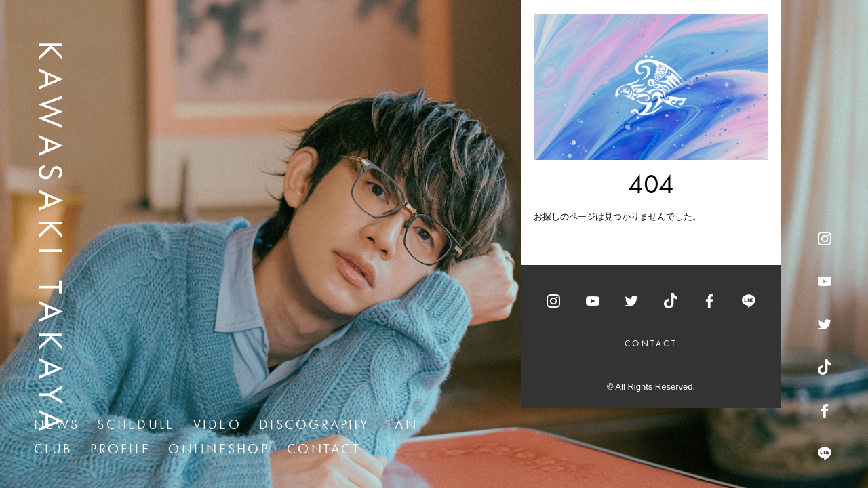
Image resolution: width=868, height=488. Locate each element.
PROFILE (120, 449)
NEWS (57, 424)
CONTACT (324, 449)
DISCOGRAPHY (314, 424)
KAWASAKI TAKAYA (51, 240)
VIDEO (217, 424)
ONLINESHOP (219, 449)
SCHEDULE (136, 424)
